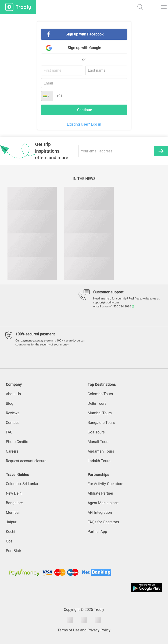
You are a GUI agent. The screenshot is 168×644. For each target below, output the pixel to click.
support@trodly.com (106, 303)
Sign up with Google (84, 48)
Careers (12, 451)
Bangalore (14, 503)
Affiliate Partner (100, 493)
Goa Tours (96, 432)
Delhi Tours (97, 403)
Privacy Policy (99, 630)
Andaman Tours (101, 451)
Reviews (13, 413)
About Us (13, 394)
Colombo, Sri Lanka (22, 484)
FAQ (9, 432)
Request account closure (26, 461)
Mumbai (13, 512)
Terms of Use (68, 630)
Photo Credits (17, 442)
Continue (85, 110)
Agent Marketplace (103, 503)
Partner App (97, 532)
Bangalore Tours (101, 423)
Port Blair (13, 551)
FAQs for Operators (103, 522)
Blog (10, 403)
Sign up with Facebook (85, 34)
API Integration (100, 512)
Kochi (11, 532)
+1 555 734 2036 (122, 306)
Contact (12, 423)
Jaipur (11, 522)
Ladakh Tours (99, 461)
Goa (9, 541)
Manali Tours (98, 442)
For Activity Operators (105, 484)
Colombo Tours (100, 394)
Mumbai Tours (100, 413)
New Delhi (14, 493)
